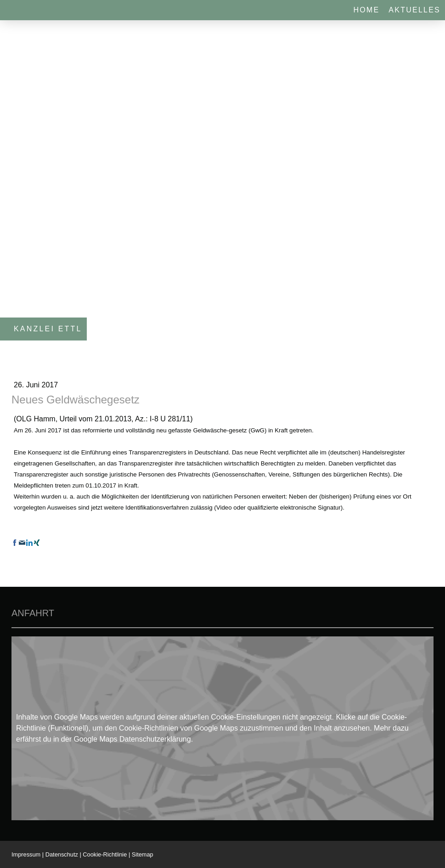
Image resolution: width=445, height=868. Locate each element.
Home (366, 10)
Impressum (26, 854)
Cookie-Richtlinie (105, 854)
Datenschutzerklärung (155, 739)
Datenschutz (62, 854)
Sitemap (143, 854)
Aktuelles (414, 10)
